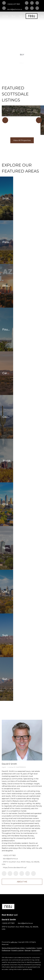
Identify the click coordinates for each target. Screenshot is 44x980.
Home (5, 16)
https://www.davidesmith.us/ (15, 867)
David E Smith (9, 764)
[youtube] (37, 8)
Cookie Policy (31, 948)
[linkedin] (32, 3)
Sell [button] (21, 16)
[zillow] (27, 8)
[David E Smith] (22, 740)
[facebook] (27, 3)
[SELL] (22, 63)
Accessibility (36, 950)
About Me (22, 882)
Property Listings (17, 950)
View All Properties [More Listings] (22, 140)
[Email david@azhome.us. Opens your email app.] (12, 8)
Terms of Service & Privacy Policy (13, 948)
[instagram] (32, 8)
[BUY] (22, 55)
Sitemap (28, 950)
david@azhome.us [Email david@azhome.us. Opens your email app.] (10, 859)
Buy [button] (13, 16)
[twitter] (37, 3)
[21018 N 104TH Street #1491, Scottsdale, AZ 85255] (21, 111)
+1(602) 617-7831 (9, 855)
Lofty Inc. (14, 942)
